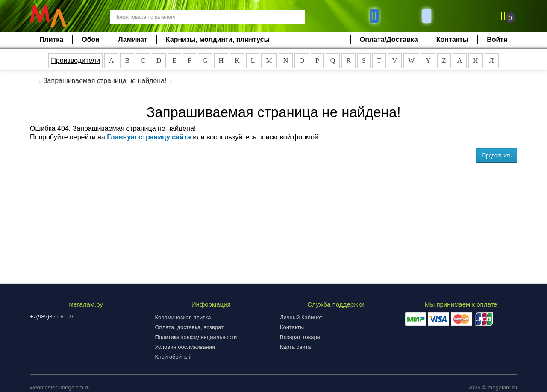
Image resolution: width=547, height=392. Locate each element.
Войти (497, 40)
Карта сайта (295, 347)
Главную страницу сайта (149, 137)
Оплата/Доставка (389, 40)
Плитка (51, 40)
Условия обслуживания (185, 347)
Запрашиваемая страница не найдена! (105, 81)
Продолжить (497, 156)
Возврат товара (300, 337)
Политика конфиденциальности (196, 337)
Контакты (452, 40)
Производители (75, 60)
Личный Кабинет (301, 317)
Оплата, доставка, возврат (189, 327)
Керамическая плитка (183, 317)
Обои (91, 40)
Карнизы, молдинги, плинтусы (218, 40)
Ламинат (133, 40)
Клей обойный (174, 357)
